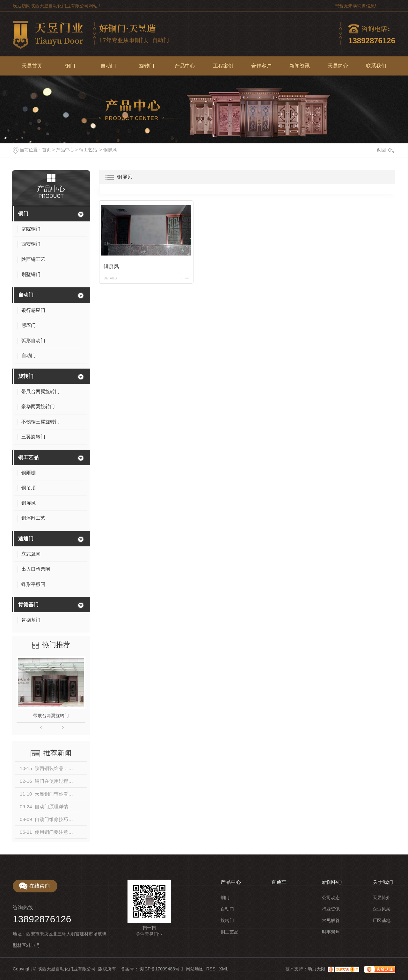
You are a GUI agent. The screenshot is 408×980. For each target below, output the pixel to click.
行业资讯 (331, 909)
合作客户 (261, 66)
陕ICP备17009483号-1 (161, 969)
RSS (211, 969)
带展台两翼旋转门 (51, 716)
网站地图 (195, 969)
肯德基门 (28, 605)
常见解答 (331, 920)
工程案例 (223, 66)
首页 (47, 150)
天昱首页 (32, 66)
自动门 (108, 66)
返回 (385, 150)
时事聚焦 (331, 932)
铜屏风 (110, 150)
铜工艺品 (88, 150)
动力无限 (317, 969)
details (110, 278)
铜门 (70, 66)
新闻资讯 (300, 66)
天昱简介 (338, 66)
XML (224, 969)
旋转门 (147, 66)
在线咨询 (40, 886)
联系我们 (376, 66)
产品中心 (185, 66)
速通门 (26, 539)
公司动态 (331, 897)
